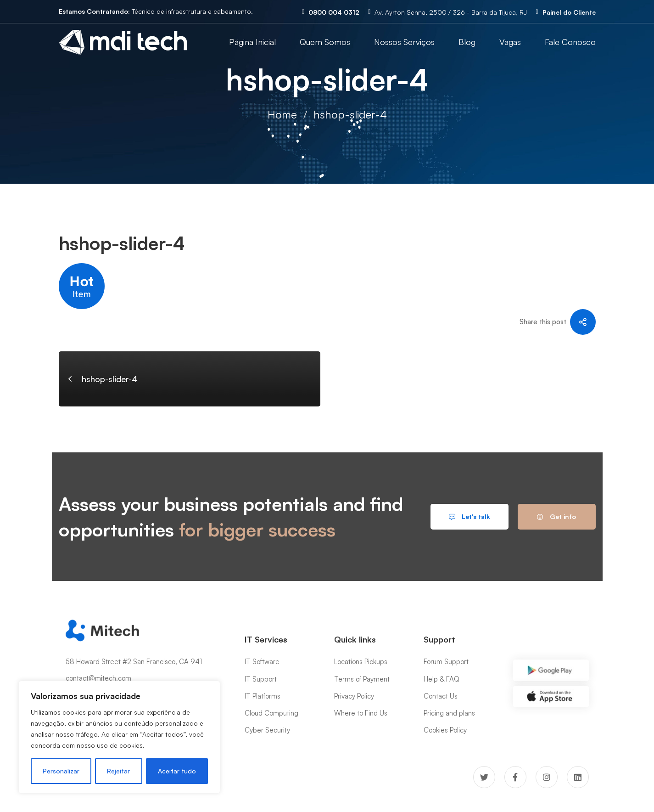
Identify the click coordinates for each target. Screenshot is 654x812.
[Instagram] (547, 777)
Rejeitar (118, 771)
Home (282, 114)
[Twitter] (484, 777)
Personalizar (61, 771)
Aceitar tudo (177, 771)
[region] (119, 737)
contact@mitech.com (98, 678)
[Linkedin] (578, 777)
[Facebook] (515, 777)
